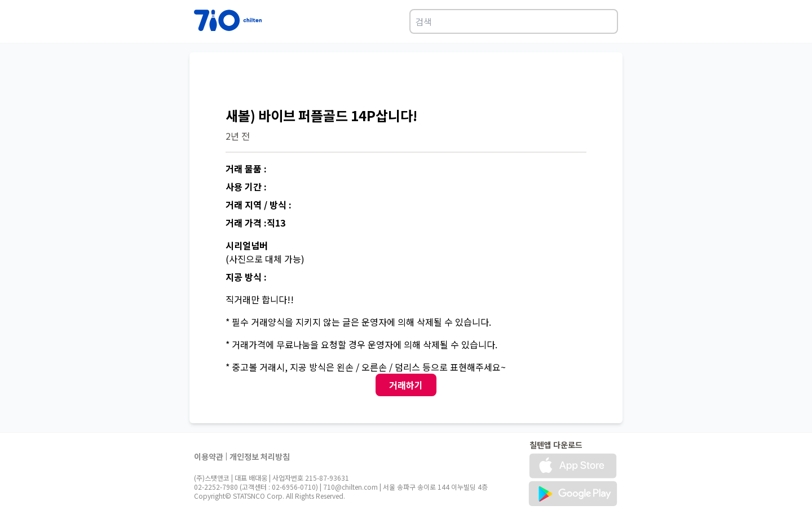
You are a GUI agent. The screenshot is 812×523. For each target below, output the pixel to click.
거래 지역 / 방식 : (259, 205)
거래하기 (406, 385)
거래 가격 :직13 (255, 223)
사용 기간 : (246, 187)
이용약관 (209, 456)
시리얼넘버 (247, 245)
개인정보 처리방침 (260, 456)
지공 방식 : (246, 277)
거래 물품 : (246, 169)
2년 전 (238, 136)
